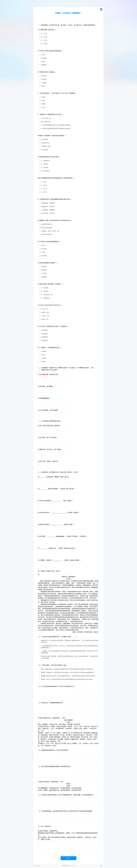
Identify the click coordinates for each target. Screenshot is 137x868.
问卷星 (65, 866)
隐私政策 (38, 866)
